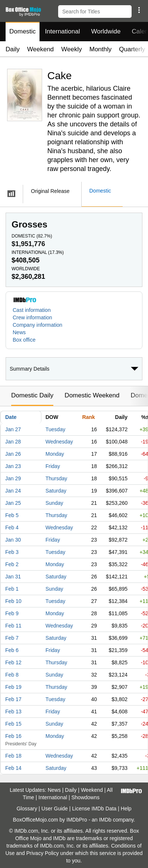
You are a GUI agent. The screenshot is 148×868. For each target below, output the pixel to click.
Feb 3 (12, 552)
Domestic (23, 31)
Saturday (56, 491)
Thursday (56, 478)
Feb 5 (12, 515)
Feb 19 (13, 687)
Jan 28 (13, 442)
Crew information (32, 317)
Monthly (101, 49)
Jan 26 (13, 454)
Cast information (32, 310)
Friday (53, 466)
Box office (24, 340)
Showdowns (86, 797)
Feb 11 (13, 626)
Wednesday (59, 442)
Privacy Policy (43, 853)
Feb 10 (13, 601)
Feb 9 (12, 613)
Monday (55, 454)
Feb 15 (13, 724)
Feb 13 (13, 711)
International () (38, 252)
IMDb (105, 820)
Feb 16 (13, 736)
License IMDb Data (94, 809)
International (63, 31)
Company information (37, 325)
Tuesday (55, 429)
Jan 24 (13, 491)
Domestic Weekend (92, 395)
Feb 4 (12, 527)
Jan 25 (13, 503)
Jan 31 (13, 577)
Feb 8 (12, 675)
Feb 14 (13, 768)
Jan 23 (13, 466)
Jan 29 (13, 478)
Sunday (54, 503)
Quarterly (132, 49)
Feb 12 (13, 662)
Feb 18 (13, 756)
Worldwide (106, 31)
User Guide (55, 809)
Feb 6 (12, 650)
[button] (139, 10)
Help (126, 809)
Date (11, 417)
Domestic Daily (32, 395)
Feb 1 (12, 589)
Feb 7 (12, 638)
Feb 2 (12, 564)
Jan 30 (13, 540)
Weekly (71, 49)
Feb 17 (13, 699)
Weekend (41, 49)
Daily (13, 49)
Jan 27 (13, 429)
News (19, 332)
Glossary (27, 809)
